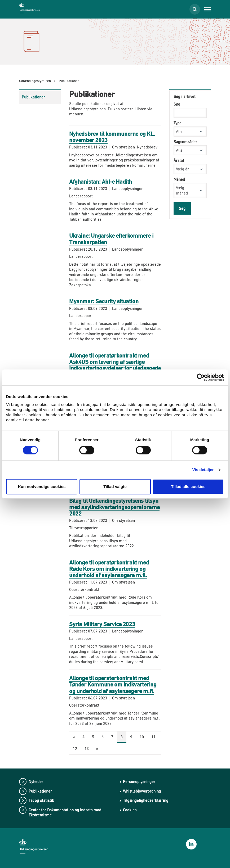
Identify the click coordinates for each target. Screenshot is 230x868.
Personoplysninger (139, 782)
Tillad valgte (115, 487)
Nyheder (36, 782)
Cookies (130, 810)
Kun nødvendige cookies (42, 487)
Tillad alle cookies (188, 487)
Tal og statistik (41, 800)
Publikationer (33, 97)
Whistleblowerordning (142, 791)
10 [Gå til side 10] (142, 737)
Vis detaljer (203, 470)
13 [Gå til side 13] (87, 749)
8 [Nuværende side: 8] (122, 737)
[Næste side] (97, 749)
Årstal (179, 161)
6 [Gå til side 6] (103, 737)
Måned (179, 179)
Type (178, 123)
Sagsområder (185, 142)
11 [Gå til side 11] (153, 737)
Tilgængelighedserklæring (146, 800)
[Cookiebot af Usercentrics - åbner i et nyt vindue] (201, 377)
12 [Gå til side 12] (75, 749)
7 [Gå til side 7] (112, 737)
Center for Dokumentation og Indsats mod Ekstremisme (65, 813)
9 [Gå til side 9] (131, 737)
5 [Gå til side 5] (93, 737)
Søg (177, 104)
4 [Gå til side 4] (83, 737)
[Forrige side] (74, 737)
